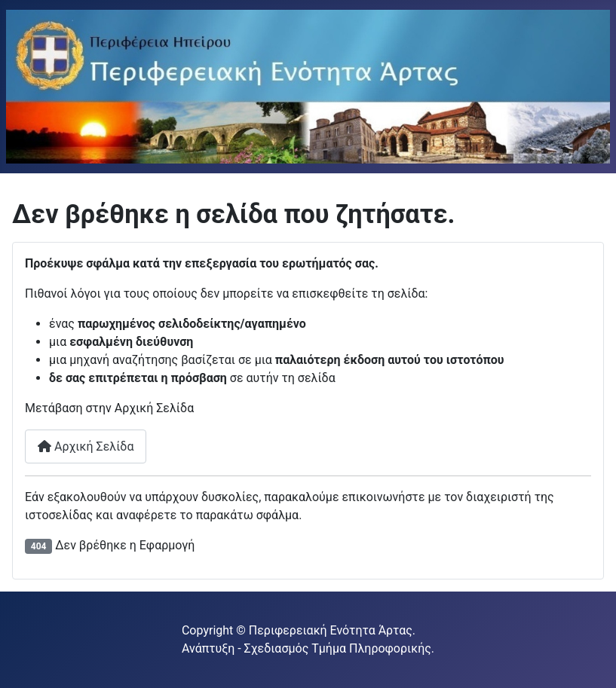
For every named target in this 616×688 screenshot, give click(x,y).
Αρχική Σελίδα (86, 446)
